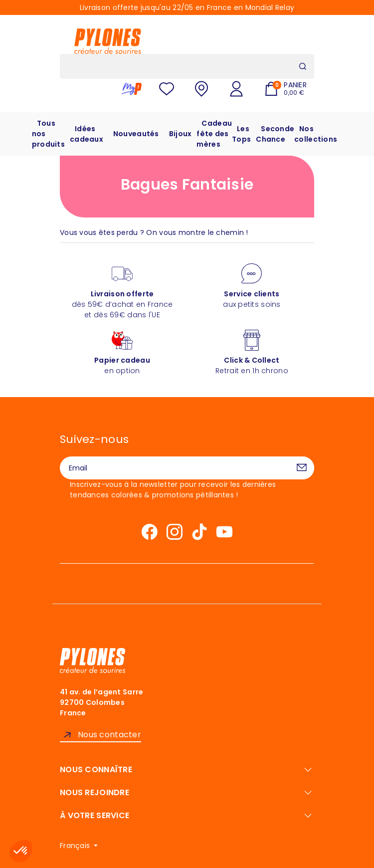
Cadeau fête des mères (214, 134)
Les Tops (241, 134)
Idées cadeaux (87, 134)
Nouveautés (136, 134)
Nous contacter (109, 735)
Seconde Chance (275, 134)
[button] (21, 851)
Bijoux (181, 134)
